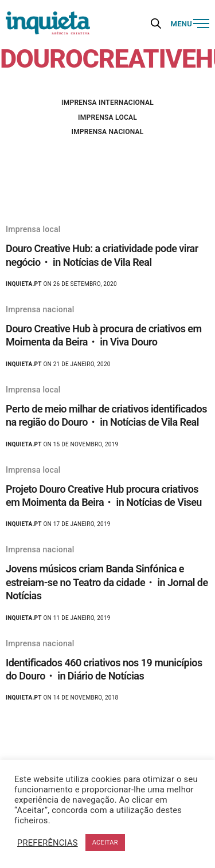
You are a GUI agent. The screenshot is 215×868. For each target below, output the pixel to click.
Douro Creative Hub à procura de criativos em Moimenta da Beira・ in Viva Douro (104, 335)
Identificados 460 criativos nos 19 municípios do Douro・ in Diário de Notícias (104, 669)
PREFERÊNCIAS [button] (48, 843)
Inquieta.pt (24, 284)
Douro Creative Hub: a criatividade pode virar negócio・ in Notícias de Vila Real (102, 255)
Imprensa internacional (107, 103)
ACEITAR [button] (105, 843)
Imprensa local (107, 117)
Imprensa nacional (107, 132)
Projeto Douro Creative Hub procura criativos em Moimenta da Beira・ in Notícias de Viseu (104, 496)
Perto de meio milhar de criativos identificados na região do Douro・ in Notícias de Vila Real (106, 415)
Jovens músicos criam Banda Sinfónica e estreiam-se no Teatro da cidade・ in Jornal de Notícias (107, 582)
